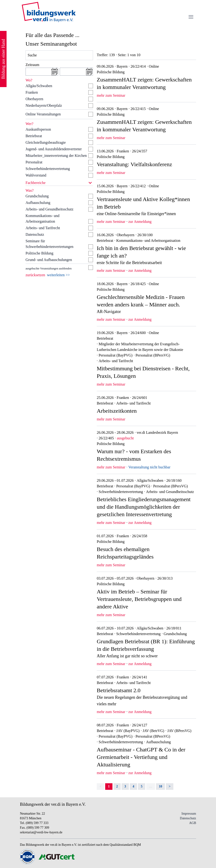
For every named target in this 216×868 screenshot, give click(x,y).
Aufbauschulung (38, 203)
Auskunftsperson (38, 129)
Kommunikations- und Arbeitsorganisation (42, 219)
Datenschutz (35, 234)
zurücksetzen (35, 275)
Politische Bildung (39, 253)
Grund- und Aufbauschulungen (49, 260)
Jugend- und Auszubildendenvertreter (54, 149)
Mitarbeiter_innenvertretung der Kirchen (56, 156)
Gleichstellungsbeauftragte (46, 142)
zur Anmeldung (140, 222)
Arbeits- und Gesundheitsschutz (49, 209)
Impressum (189, 814)
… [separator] (151, 786)
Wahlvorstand (36, 175)
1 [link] (109, 786)
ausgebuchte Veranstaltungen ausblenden (48, 268)
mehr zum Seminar (111, 95)
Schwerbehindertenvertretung (48, 169)
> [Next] (170, 786)
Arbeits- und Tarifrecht (43, 228)
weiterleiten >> (59, 275)
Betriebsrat (34, 136)
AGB (193, 823)
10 (160, 786)
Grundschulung (37, 196)
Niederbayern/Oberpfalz (44, 105)
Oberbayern (34, 99)
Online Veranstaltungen (43, 114)
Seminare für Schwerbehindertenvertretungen (49, 244)
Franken (32, 92)
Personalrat (34, 162)
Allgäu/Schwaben (39, 86)
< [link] (101, 786)
